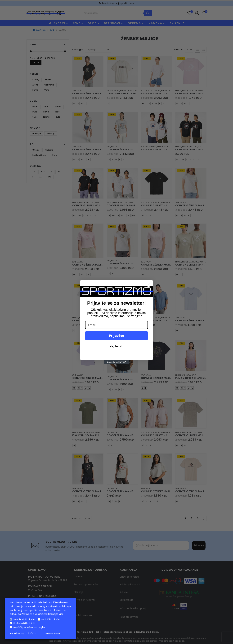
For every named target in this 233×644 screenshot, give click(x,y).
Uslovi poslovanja (129, 569)
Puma (35, 90)
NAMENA (155, 23)
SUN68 (48, 80)
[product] (88, 71)
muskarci (124, 91)
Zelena (46, 117)
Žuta (58, 117)
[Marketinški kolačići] (11, 623)
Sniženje (177, 23)
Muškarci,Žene (39, 155)
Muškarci (49, 150)
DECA (92, 23)
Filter (36, 62)
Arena (35, 85)
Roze (57, 112)
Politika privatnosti (130, 577)
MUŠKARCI (57, 23)
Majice (80, 91)
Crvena (57, 107)
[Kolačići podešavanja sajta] (11, 627)
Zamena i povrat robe (86, 576)
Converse (49, 85)
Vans (47, 90)
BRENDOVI (112, 23)
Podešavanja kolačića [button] (23, 633)
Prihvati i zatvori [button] (52, 634)
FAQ (76, 600)
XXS (148, 103)
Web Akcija (134, 91)
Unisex (36, 150)
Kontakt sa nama (84, 607)
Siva (34, 117)
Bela (35, 107)
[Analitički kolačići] (39, 619)
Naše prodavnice (129, 609)
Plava (46, 112)
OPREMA (134, 23)
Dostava (79, 569)
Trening (51, 133)
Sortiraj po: (78, 50)
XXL (168, 103)
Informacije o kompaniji (133, 601)
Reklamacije (126, 592)
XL (163, 103)
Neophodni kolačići (24, 619)
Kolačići (124, 584)
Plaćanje (79, 584)
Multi (35, 112)
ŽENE (76, 23)
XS (74, 103)
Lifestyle (37, 133)
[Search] (148, 13)
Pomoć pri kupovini (85, 592)
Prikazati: (179, 50)
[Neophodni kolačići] (11, 619)
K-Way (36, 80)
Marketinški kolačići (24, 623)
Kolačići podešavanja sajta (29, 627)
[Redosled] (98, 50)
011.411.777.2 (35, 582)
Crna (45, 107)
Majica (110, 91)
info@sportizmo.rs (39, 592)
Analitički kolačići (51, 619)
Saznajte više (56, 614)
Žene (74, 91)
